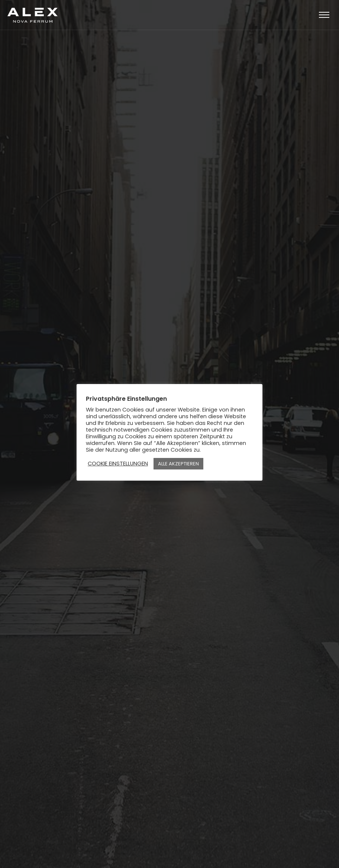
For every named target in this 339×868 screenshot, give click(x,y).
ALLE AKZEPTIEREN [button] (178, 464)
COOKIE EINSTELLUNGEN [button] (118, 464)
